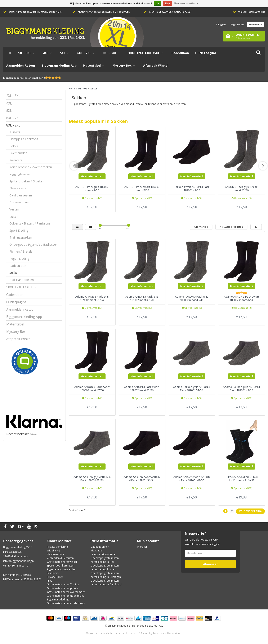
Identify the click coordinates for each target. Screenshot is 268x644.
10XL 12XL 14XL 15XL (147, 53)
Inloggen (221, 24)
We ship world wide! (252, 12)
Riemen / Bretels (21, 251)
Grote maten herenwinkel (62, 562)
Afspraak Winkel (156, 66)
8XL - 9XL (112, 53)
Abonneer (210, 564)
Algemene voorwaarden (61, 569)
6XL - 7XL (87, 53)
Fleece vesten (19, 188)
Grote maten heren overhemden (66, 592)
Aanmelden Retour (21, 66)
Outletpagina (208, 53)
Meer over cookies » (186, 4)
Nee (167, 4)
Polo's (14, 146)
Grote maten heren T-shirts (63, 584)
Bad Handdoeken (22, 280)
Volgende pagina (250, 511)
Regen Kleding (19, 259)
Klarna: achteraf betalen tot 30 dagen (104, 12)
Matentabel (95, 66)
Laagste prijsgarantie (103, 554)
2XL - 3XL (27, 53)
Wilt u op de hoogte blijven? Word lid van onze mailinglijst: (203, 542)
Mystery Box (125, 66)
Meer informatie (92, 176)
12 (256, 227)
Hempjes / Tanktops (24, 139)
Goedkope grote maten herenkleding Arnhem (105, 567)
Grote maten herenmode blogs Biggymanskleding (65, 598)
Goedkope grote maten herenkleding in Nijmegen (106, 575)
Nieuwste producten (231, 227)
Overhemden (18, 153)
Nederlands (256, 24)
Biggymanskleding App (59, 66)
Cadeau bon (18, 266)
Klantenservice (55, 554)
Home (72, 88)
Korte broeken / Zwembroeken (31, 167)
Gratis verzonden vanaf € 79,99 (169, 12)
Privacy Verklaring (57, 547)
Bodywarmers (19, 202)
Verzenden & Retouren (60, 558)
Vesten (14, 209)
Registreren (237, 24)
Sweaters (16, 160)
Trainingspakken (21, 237)
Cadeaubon (180, 53)
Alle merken (201, 227)
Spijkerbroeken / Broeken (27, 181)
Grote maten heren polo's (62, 588)
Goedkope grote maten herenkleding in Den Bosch (106, 583)
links (50, 581)
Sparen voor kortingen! (61, 566)
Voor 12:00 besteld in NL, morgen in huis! (35, 12)
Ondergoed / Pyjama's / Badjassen (33, 245)
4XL (49, 53)
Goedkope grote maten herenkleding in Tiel (105, 560)
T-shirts (15, 132)
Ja (157, 4)
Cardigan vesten (21, 195)
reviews (177, 633)
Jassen (14, 216)
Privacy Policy (55, 577)
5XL (66, 53)
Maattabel (97, 550)
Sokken (14, 273)
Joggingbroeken (20, 174)
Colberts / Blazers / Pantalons (30, 223)
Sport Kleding (19, 230)
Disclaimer (53, 573)
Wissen (34, 434)
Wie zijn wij (53, 550)
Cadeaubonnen (100, 547)
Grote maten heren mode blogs (66, 603)
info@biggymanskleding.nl (19, 561)
